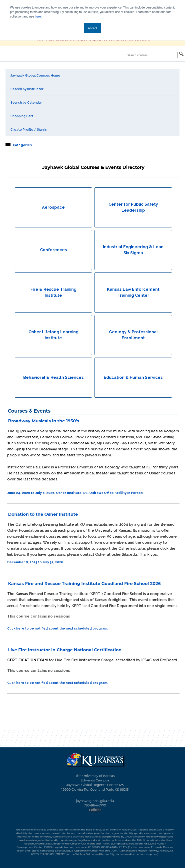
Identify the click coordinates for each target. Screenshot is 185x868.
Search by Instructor (27, 89)
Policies (95, 810)
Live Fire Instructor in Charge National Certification (65, 650)
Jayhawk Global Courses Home (35, 75)
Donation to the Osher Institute (43, 514)
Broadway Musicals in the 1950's (43, 421)
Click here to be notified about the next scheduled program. (58, 628)
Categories (22, 145)
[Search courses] (151, 55)
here (38, 17)
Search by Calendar (26, 102)
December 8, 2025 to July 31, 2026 (35, 562)
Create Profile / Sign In (29, 129)
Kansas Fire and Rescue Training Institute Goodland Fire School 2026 (84, 584)
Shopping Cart (22, 116)
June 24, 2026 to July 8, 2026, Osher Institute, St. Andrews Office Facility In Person (75, 493)
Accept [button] (93, 28)
